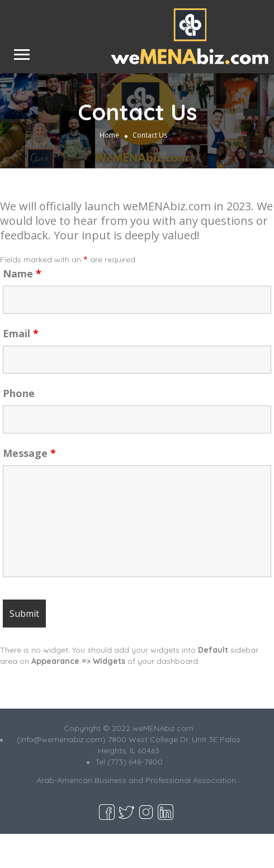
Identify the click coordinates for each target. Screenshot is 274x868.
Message (29, 453)
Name (22, 273)
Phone (19, 393)
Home (109, 135)
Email (21, 333)
